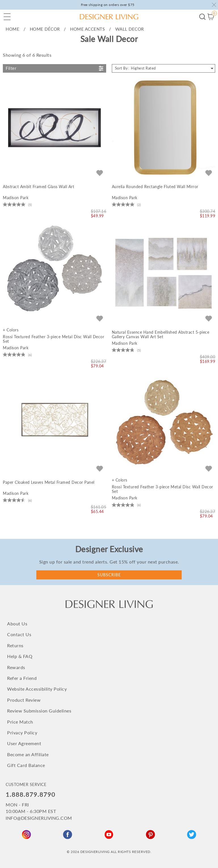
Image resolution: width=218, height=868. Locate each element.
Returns (15, 645)
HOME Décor (45, 29)
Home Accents (87, 29)
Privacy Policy (22, 733)
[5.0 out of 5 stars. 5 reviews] (17, 205)
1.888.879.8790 (31, 794)
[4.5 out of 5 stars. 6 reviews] (17, 500)
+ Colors (11, 330)
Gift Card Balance (26, 765)
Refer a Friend (22, 678)
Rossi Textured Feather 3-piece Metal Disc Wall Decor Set (54, 339)
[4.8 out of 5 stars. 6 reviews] (17, 355)
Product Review (24, 700)
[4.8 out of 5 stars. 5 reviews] (126, 350)
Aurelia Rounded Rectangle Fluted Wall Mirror (155, 187)
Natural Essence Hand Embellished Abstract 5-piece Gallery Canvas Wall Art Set (161, 335)
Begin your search (202, 17)
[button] (7, 17)
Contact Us (19, 634)
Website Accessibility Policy (37, 689)
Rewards (16, 667)
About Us (17, 624)
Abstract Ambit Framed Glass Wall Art (38, 187)
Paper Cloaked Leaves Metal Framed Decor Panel (49, 482)
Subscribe (109, 575)
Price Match (20, 722)
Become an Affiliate (28, 754)
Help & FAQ (20, 656)
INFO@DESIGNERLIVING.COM (39, 818)
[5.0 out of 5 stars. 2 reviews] (126, 205)
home (12, 29)
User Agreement (24, 743)
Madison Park (16, 198)
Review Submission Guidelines (39, 711)
